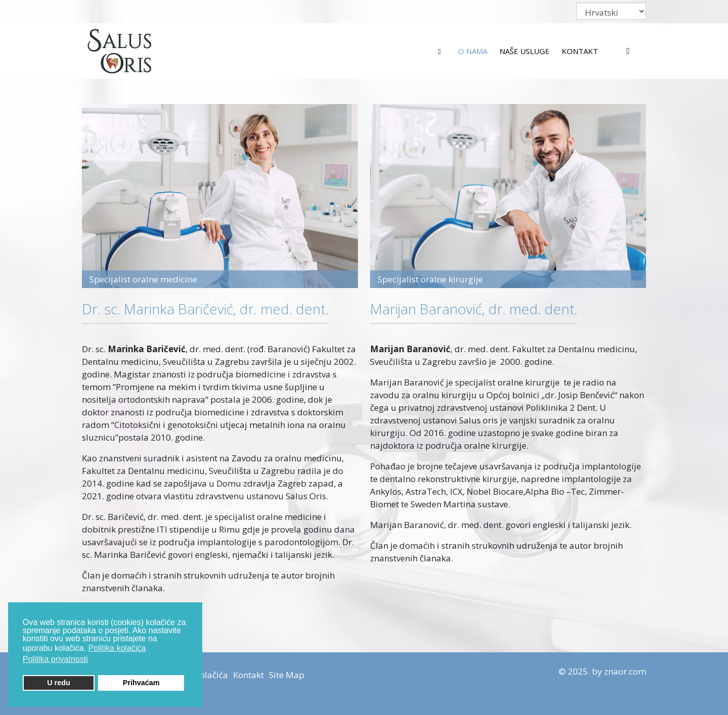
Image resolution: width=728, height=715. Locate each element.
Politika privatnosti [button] (55, 659)
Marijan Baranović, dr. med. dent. (474, 309)
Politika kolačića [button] (117, 648)
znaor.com (625, 671)
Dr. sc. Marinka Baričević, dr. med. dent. (205, 309)
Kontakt (580, 51)
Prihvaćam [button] (141, 683)
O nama (473, 51)
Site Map (287, 675)
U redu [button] (59, 683)
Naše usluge (525, 51)
